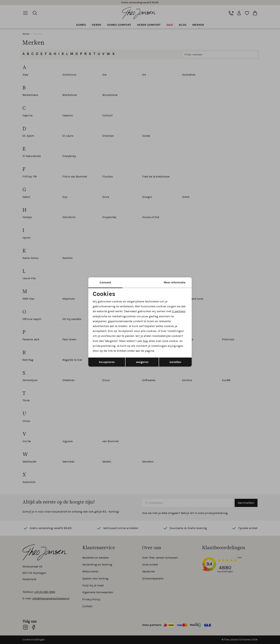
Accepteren (107, 362)
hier (146, 341)
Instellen (175, 362)
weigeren (142, 362)
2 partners (179, 311)
